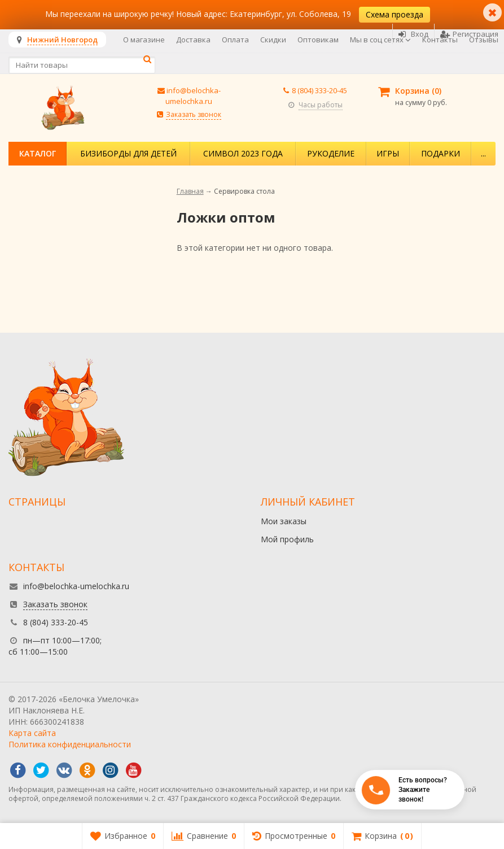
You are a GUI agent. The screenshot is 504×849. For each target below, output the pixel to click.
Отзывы (484, 40)
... (483, 153)
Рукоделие (331, 153)
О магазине (144, 40)
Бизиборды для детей (128, 153)
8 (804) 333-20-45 (319, 90)
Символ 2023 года (243, 153)
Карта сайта (32, 733)
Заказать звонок (194, 114)
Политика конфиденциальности (70, 744)
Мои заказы (284, 521)
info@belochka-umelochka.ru (193, 96)
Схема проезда (395, 14)
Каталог (38, 153)
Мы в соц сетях (380, 40)
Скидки (273, 40)
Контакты (440, 40)
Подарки (441, 153)
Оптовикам (318, 40)
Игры (388, 153)
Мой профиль (287, 539)
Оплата (235, 40)
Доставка (193, 40)
